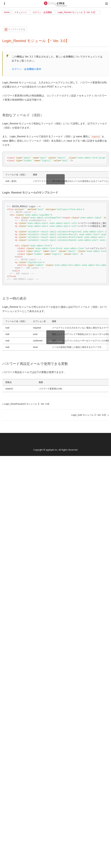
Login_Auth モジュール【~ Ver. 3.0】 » (90, 415)
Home (7, 12)
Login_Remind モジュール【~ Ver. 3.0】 (77, 12)
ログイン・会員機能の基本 (27, 69)
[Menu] (4, 4)
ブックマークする (17, 29)
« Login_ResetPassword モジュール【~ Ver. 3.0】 (26, 404)
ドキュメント (21, 12)
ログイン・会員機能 (42, 12)
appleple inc (52, 450)
